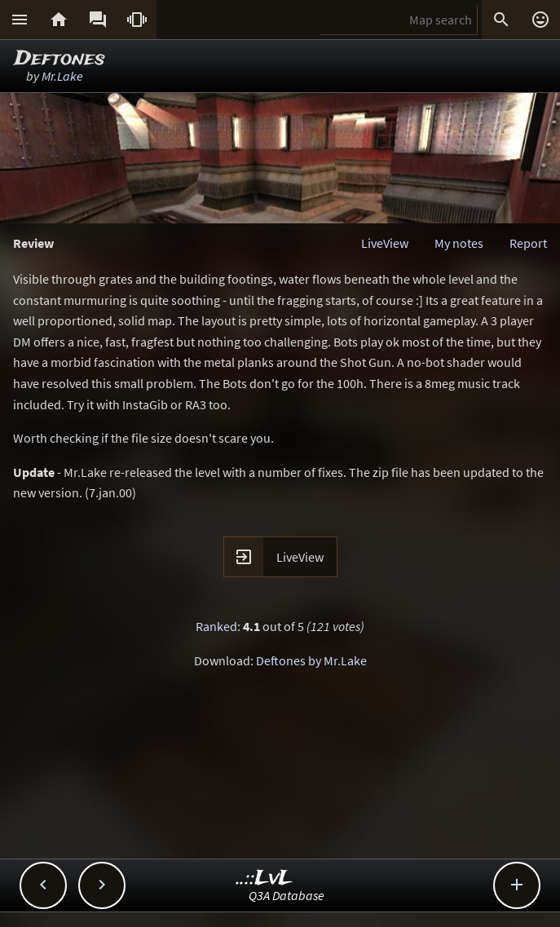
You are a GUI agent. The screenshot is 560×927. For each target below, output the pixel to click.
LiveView (385, 243)
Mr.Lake (62, 76)
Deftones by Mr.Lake (311, 660)
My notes (459, 243)
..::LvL (265, 878)
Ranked (216, 626)
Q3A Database (287, 895)
